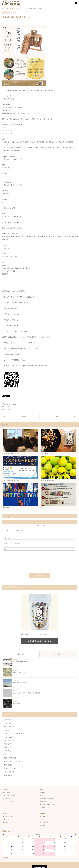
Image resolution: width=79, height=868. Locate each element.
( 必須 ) (7, 538)
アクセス (43, 819)
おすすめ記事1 (58, 654)
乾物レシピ (6, 819)
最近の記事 (21, 654)
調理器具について (9, 768)
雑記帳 (6, 775)
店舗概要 (43, 816)
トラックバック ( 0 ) (40, 525)
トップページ (7, 792)
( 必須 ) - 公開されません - (13, 544)
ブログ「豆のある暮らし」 (10, 795)
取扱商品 (43, 792)
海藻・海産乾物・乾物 (46, 798)
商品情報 (6, 744)
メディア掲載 (7, 727)
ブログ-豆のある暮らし (12, 8)
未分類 (6, 751)
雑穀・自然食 (44, 801)
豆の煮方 (5, 822)
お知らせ (6, 720)
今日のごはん (7, 741)
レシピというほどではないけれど (13, 734)
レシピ (6, 730)
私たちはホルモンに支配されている (14, 761)
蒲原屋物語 (43, 825)
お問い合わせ (7, 798)
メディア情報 (44, 822)
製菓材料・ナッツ (45, 807)
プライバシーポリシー (9, 801)
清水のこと (7, 754)
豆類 (42, 795)
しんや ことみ (13, 404)
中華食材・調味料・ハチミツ (48, 804)
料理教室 (6, 747)
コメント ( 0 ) (39, 522)
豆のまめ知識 (7, 772)
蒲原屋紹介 (7, 765)
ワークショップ (8, 737)
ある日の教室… (7, 816)
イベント (6, 12)
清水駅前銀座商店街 (9, 758)
